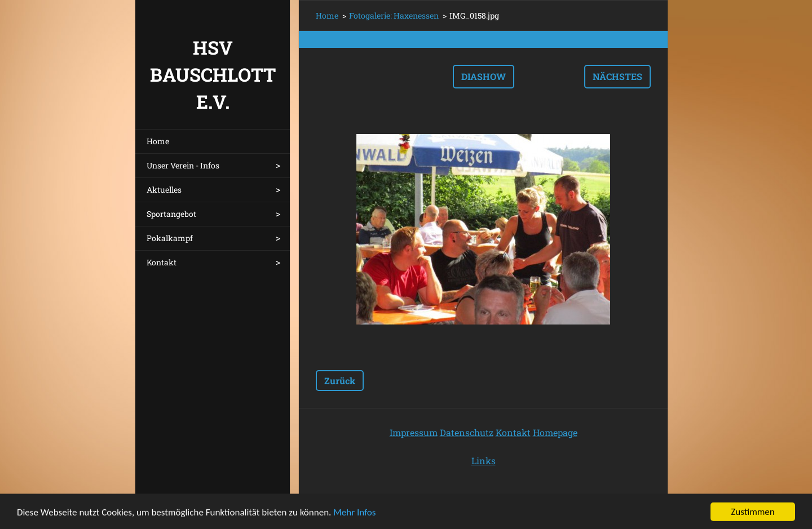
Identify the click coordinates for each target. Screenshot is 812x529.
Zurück (340, 381)
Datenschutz (467, 432)
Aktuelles (164, 190)
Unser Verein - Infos (183, 165)
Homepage (555, 432)
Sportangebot (171, 214)
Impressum (414, 432)
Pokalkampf (170, 238)
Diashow (484, 76)
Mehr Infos (354, 516)
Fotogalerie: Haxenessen (394, 15)
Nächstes (617, 76)
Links (484, 461)
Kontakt (162, 262)
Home (158, 141)
